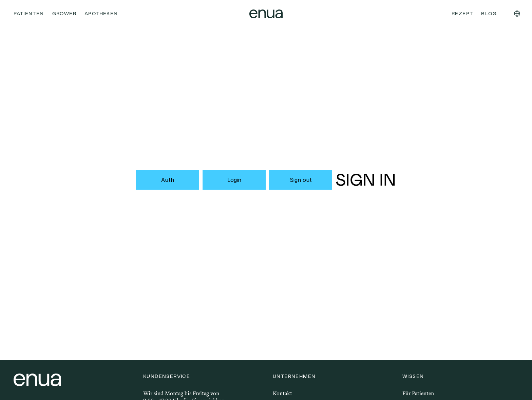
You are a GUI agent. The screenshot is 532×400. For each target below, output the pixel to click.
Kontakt (282, 393)
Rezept (462, 14)
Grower (64, 14)
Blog (489, 14)
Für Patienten (418, 393)
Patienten (29, 14)
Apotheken (101, 14)
